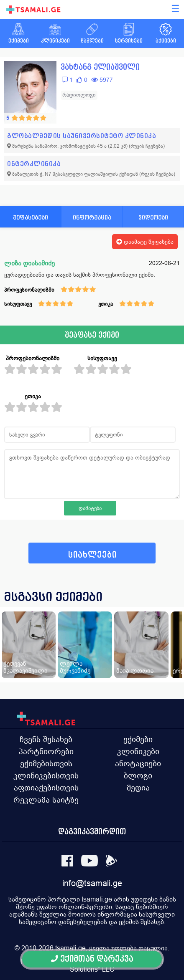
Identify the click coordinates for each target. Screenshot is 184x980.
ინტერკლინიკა (34, 164)
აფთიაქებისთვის (46, 788)
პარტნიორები (46, 751)
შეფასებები (31, 217)
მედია (138, 788)
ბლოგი (138, 775)
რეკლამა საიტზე (46, 800)
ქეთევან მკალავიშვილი (26, 667)
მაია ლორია (135, 671)
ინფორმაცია (92, 217)
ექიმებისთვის (46, 763)
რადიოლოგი (79, 95)
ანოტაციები (138, 763)
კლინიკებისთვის (46, 775)
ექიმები (138, 739)
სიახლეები (92, 555)
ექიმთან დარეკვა (92, 959)
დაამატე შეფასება (145, 242)
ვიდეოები (153, 217)
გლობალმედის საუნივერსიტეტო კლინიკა (82, 136)
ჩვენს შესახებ (46, 739)
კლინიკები (138, 751)
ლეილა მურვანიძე (75, 667)
